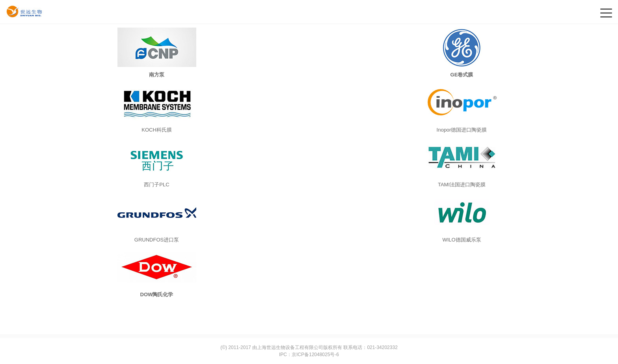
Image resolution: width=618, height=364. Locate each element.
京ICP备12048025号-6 (315, 355)
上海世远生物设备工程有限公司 (290, 347)
